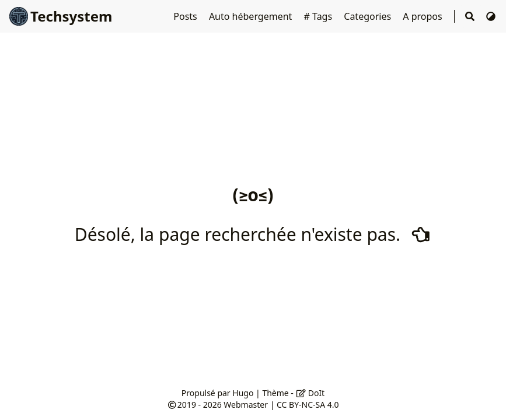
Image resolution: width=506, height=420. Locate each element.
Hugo (243, 393)
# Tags (320, 16)
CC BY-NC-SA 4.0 (308, 405)
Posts (186, 16)
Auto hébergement (252, 16)
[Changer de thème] (491, 16)
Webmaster (246, 405)
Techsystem (61, 16)
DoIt (310, 393)
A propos (424, 16)
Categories (369, 16)
